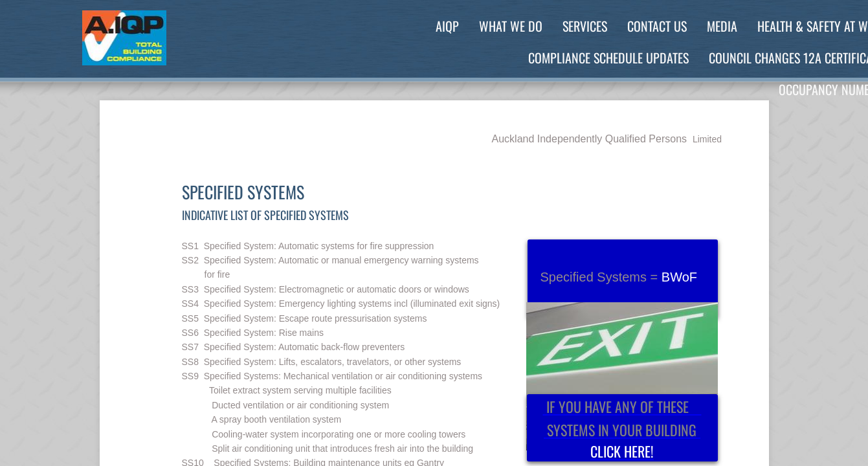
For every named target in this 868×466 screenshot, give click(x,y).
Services (585, 26)
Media (722, 26)
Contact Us (657, 26)
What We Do (511, 26)
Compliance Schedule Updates (608, 58)
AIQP (447, 26)
